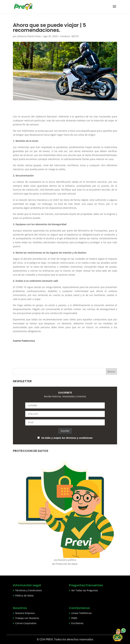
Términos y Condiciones (29, 590)
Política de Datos (24, 596)
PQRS (74, 618)
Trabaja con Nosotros (27, 618)
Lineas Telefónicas (81, 613)
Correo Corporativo (26, 623)
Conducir (65, 36)
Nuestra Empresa (25, 613)
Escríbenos (77, 623)
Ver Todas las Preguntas (85, 590)
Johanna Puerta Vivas (29, 36)
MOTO (75, 36)
